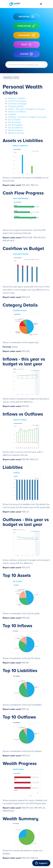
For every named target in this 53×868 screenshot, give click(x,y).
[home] (23, 4)
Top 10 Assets (14, 120)
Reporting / (8, 78)
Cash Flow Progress (17, 101)
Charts (16, 78)
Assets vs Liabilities (17, 98)
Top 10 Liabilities (15, 125)
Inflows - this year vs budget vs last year (26, 109)
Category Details (16, 106)
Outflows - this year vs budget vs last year (27, 117)
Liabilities (12, 114)
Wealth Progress (15, 130)
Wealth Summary (16, 133)
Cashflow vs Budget (17, 104)
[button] (41, 4)
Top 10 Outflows (15, 128)
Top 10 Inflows (14, 122)
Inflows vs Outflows (17, 112)
